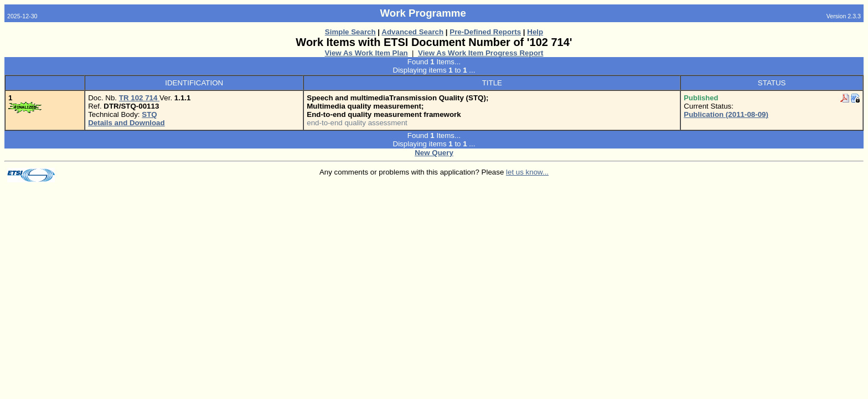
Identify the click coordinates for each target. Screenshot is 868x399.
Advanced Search (412, 32)
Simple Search (350, 32)
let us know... (527, 172)
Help (535, 32)
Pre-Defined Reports (485, 32)
